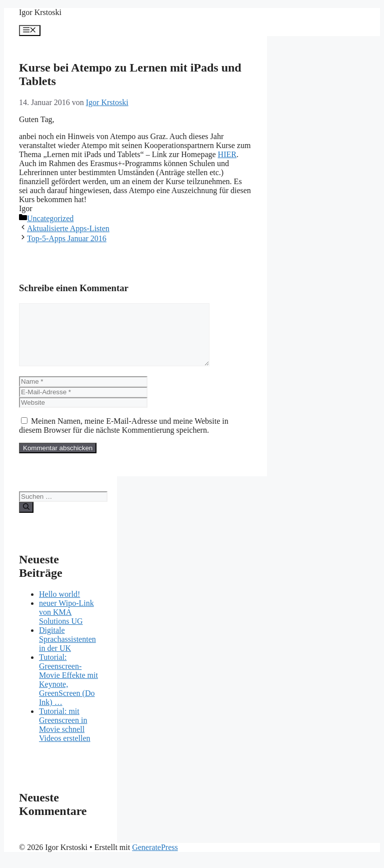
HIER (227, 154)
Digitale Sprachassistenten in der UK (67, 651)
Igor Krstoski (40, 12)
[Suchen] (26, 519)
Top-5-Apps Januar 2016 (67, 238)
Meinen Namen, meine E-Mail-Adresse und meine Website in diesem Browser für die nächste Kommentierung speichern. (124, 438)
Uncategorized (50, 218)
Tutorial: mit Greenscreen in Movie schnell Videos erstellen (65, 737)
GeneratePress (155, 859)
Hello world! (59, 606)
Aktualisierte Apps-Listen (68, 228)
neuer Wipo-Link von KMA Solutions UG (66, 624)
